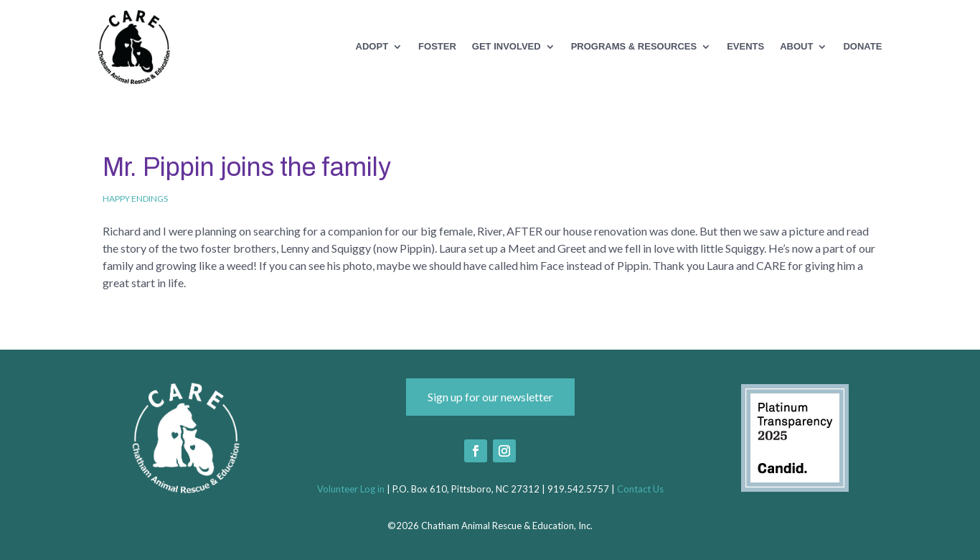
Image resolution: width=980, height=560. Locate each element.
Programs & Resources (634, 47)
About (796, 47)
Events (745, 47)
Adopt (372, 47)
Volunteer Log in (351, 489)
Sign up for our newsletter (490, 397)
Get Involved (507, 47)
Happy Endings (135, 199)
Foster (437, 47)
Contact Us (640, 489)
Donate (862, 47)
